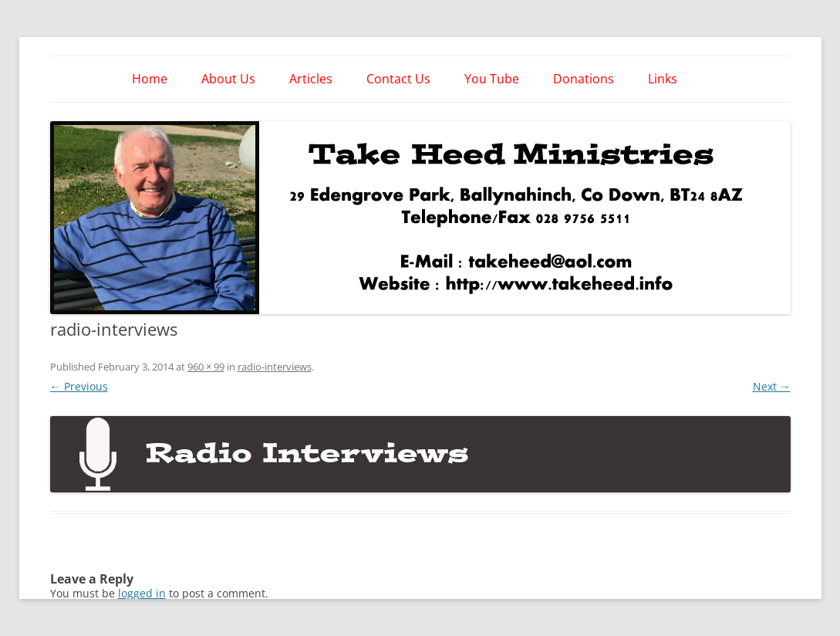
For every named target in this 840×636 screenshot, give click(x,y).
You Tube (492, 79)
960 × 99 (206, 367)
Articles (311, 79)
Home (150, 79)
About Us (228, 79)
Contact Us (398, 79)
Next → (772, 386)
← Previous (79, 386)
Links (663, 79)
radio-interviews (275, 367)
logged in (142, 593)
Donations (584, 79)
